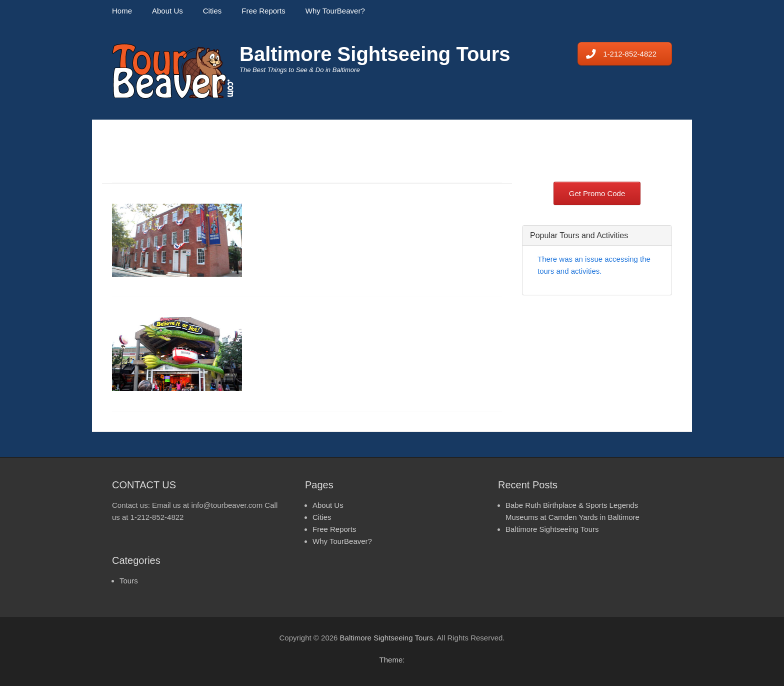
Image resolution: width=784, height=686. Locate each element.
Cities (212, 11)
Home (122, 11)
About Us (167, 11)
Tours (129, 581)
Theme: (392, 660)
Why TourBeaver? (335, 11)
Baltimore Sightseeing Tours (375, 54)
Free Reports (263, 11)
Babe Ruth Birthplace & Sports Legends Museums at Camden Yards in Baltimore (377, 219)
